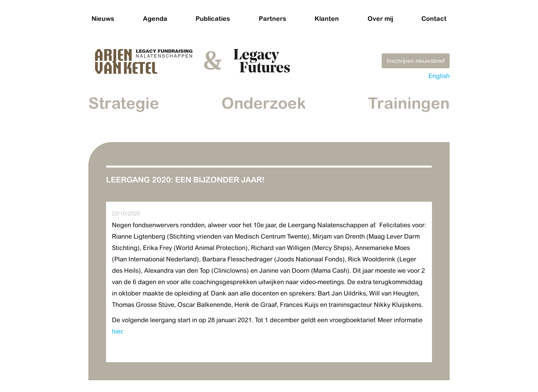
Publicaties (213, 18)
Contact (434, 18)
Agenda (155, 18)
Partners (273, 18)
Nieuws (103, 18)
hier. (118, 331)
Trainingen (409, 103)
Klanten (327, 18)
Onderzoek (264, 103)
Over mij (380, 18)
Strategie (124, 103)
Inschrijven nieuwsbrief (416, 61)
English (439, 76)
